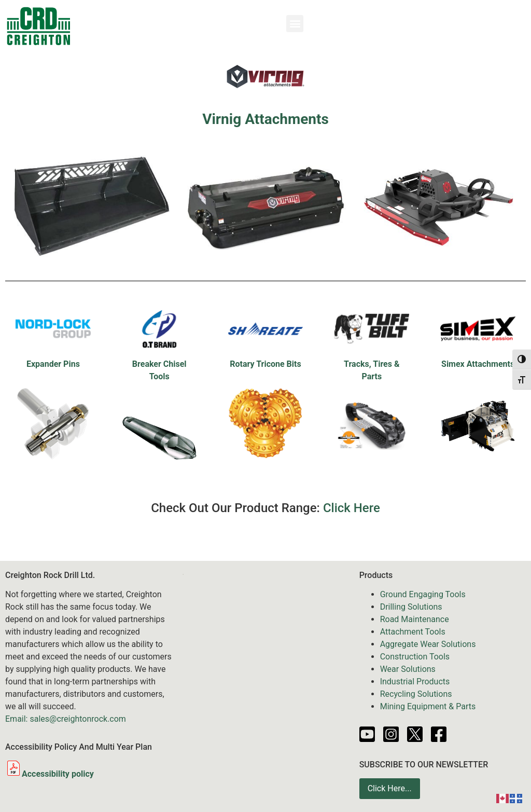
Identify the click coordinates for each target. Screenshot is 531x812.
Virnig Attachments (265, 119)
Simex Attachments (478, 364)
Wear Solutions (408, 669)
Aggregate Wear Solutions (428, 644)
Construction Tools (415, 657)
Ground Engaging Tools (423, 594)
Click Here (352, 508)
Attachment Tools (413, 632)
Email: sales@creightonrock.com (66, 719)
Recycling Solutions (416, 694)
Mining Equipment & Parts (428, 706)
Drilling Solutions (411, 607)
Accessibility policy (50, 774)
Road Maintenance (415, 619)
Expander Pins (53, 364)
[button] (295, 24)
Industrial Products (415, 682)
